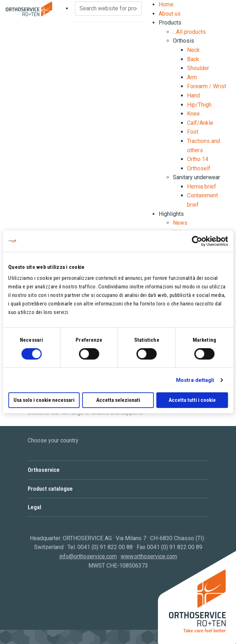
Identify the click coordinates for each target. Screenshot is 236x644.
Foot (193, 132)
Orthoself (199, 168)
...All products (189, 32)
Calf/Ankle (200, 123)
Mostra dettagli (195, 380)
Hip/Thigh (199, 105)
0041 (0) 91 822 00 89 (175, 547)
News (180, 223)
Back (193, 59)
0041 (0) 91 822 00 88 (105, 547)
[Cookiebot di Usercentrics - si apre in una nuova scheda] (197, 241)
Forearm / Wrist (207, 86)
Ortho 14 (198, 159)
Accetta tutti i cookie (192, 400)
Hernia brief (202, 187)
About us (170, 14)
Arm (192, 77)
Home (166, 4)
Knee (193, 114)
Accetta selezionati (118, 400)
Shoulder (198, 68)
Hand (193, 95)
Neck (193, 50)
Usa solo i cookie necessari (44, 400)
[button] (118, 470)
